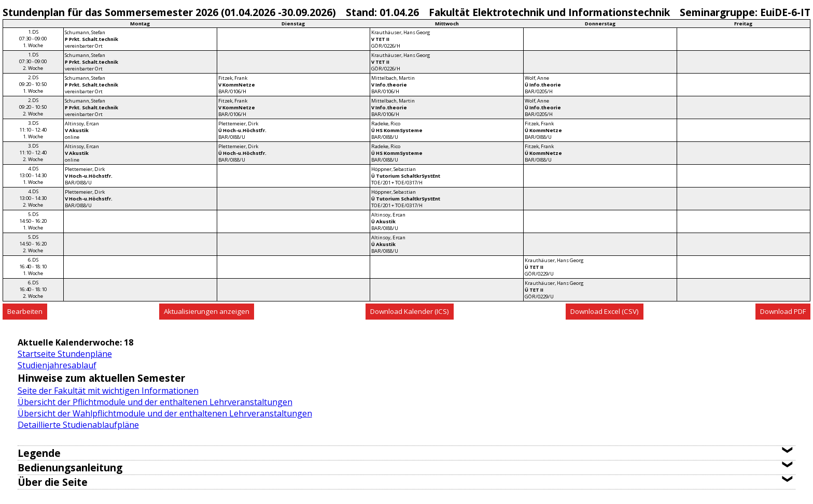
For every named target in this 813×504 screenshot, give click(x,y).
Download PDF (783, 311)
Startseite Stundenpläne (65, 354)
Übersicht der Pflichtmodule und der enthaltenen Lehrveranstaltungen (155, 402)
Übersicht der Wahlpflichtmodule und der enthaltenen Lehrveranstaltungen (165, 413)
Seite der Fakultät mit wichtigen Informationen (108, 391)
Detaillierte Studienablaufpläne (78, 425)
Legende (39, 453)
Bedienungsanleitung (70, 467)
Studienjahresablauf (57, 365)
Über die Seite (53, 482)
